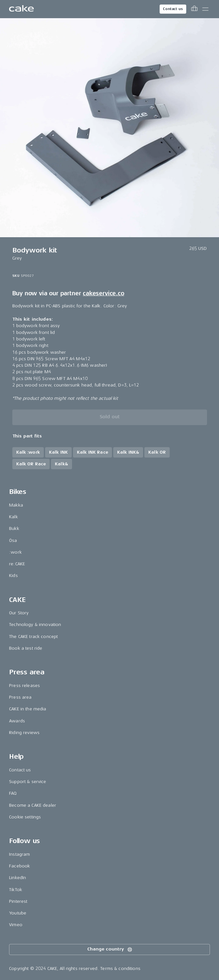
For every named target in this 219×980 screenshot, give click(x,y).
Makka (16, 505)
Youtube (18, 913)
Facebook (19, 866)
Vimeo (16, 925)
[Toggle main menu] (205, 9)
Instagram (19, 854)
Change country (110, 949)
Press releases (24, 686)
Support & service (28, 782)
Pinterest (18, 901)
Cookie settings (25, 817)
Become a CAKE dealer (33, 805)
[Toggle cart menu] (194, 9)
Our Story (19, 613)
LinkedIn (18, 878)
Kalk (13, 517)
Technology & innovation (35, 625)
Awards (17, 721)
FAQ (13, 793)
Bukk (14, 528)
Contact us (173, 9)
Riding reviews (24, 733)
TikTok (16, 890)
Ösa (13, 540)
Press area (20, 697)
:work (15, 552)
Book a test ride (26, 648)
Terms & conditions (120, 968)
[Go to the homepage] (21, 9)
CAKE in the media (28, 709)
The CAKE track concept (33, 637)
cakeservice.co (103, 293)
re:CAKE (17, 564)
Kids (13, 576)
